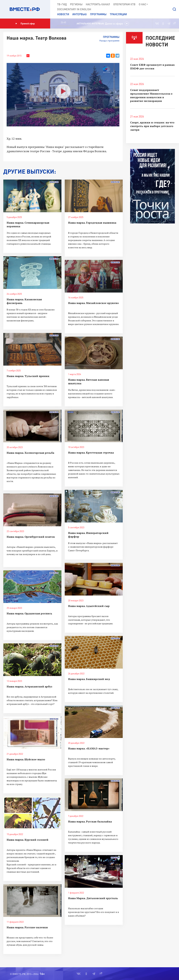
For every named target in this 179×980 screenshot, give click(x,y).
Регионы (76, 4)
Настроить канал (98, 4)
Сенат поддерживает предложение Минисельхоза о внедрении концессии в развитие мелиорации (151, 95)
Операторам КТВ (124, 4)
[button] (174, 9)
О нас (143, 4)
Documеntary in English (74, 9)
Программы (98, 14)
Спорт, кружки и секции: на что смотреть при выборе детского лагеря (152, 126)
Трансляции (118, 14)
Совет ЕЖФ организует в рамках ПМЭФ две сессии (152, 67)
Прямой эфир (25, 24)
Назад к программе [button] (109, 41)
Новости (63, 14)
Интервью (80, 14)
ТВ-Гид (62, 4)
